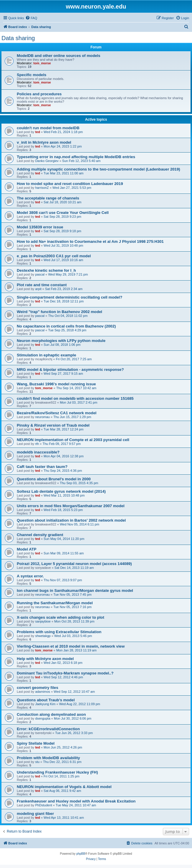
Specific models (32, 75)
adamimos (43, 692)
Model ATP (27, 549)
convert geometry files (38, 688)
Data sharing (18, 38)
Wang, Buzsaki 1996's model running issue (56, 384)
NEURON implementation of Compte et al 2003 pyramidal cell (73, 440)
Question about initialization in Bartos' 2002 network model (71, 520)
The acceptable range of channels (48, 198)
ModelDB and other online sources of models (59, 56)
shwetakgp (43, 636)
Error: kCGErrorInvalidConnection (48, 729)
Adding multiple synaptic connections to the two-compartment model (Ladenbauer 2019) (99, 169)
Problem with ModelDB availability (48, 758)
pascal (40, 274)
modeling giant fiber (35, 814)
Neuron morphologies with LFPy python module (61, 341)
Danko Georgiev (47, 161)
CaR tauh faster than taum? (42, 467)
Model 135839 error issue (40, 227)
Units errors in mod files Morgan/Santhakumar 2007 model (71, 506)
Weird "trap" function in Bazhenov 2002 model (59, 312)
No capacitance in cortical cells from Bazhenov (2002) (66, 326)
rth (37, 444)
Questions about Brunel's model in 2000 (54, 479)
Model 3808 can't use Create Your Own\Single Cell (63, 213)
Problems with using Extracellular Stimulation (59, 632)
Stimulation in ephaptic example (47, 355)
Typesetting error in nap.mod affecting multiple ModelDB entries (76, 157)
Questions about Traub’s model (46, 700)
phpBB (81, 854)
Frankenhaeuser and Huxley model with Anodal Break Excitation (76, 801)
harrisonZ (42, 188)
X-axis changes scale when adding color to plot (61, 617)
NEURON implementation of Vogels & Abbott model (64, 787)
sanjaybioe (43, 621)
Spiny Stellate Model (36, 743)
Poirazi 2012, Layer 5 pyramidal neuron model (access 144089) (74, 564)
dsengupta (43, 718)
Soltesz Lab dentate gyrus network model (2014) (61, 491)
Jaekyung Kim (45, 704)
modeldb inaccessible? (38, 452)
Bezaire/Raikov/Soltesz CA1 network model (57, 413)
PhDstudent (43, 805)
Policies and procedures (39, 94)
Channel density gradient (40, 535)
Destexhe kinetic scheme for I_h (46, 270)
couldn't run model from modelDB (48, 128)
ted (38, 132)
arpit (38, 289)
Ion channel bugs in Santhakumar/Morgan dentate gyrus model (75, 591)
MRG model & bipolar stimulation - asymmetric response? (70, 370)
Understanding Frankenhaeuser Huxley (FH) (57, 772)
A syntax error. (30, 576)
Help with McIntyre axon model (45, 659)
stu (37, 762)
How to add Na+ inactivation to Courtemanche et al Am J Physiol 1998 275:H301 (90, 241)
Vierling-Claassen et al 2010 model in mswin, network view (71, 646)
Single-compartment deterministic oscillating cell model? (69, 297)
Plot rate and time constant (42, 285)
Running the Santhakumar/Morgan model (55, 603)
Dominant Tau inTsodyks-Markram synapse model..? (65, 673)
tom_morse (42, 63)
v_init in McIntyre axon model (44, 142)
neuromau (42, 417)
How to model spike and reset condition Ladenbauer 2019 (70, 184)
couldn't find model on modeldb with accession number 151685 (75, 398)
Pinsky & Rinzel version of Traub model (53, 425)
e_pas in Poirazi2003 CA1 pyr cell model (54, 256)
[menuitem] (31, 18)
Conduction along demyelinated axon (51, 714)
